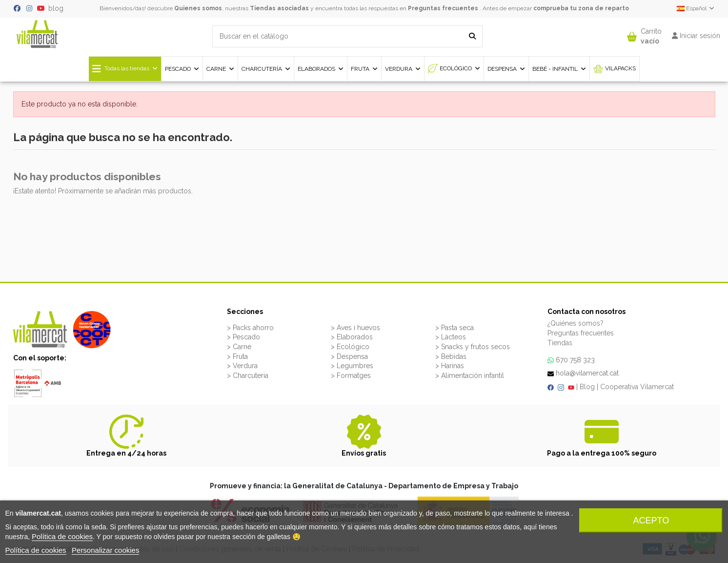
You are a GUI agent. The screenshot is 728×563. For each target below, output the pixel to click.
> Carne (239, 347)
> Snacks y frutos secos (473, 347)
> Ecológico (350, 347)
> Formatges (351, 375)
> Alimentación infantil (470, 375)
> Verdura (242, 366)
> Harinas (450, 366)
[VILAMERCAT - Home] (37, 33)
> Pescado (243, 337)
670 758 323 (575, 360)
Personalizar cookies (105, 550)
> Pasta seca (455, 328)
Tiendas (560, 343)
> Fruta (237, 356)
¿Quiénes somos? (576, 323)
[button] (644, 34)
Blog (587, 387)
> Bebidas (451, 356)
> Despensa (349, 356)
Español (696, 8)
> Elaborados (352, 337)
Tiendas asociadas (279, 8)
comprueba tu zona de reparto (581, 8)
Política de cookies (62, 536)
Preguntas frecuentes (443, 8)
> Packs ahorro (250, 328)
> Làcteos (451, 337)
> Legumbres (352, 366)
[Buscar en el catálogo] (472, 36)
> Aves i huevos (355, 328)
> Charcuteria (248, 375)
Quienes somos (198, 8)
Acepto (651, 521)
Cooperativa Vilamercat (637, 387)
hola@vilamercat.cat (587, 373)
